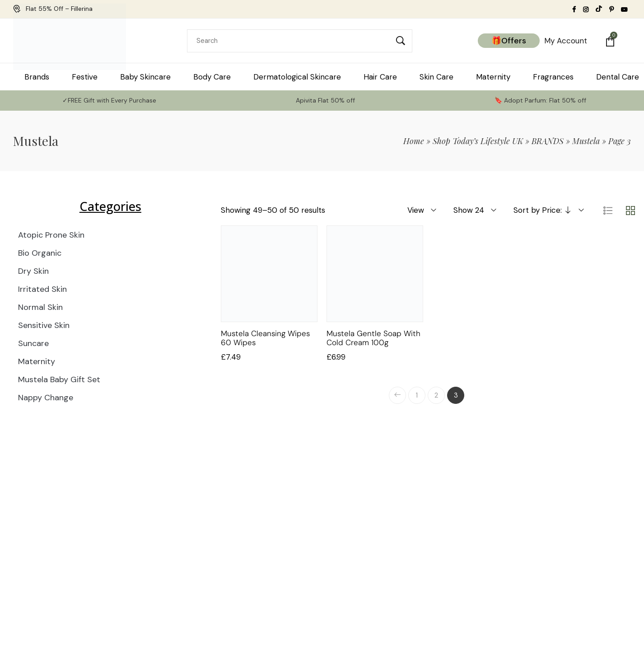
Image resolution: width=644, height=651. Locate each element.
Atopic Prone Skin (51, 235)
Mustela (586, 141)
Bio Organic (40, 253)
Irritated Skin (42, 289)
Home (414, 141)
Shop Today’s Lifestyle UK (478, 141)
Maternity (37, 361)
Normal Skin (40, 307)
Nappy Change (46, 398)
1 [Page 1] (417, 395)
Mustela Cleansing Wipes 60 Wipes (265, 338)
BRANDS (548, 141)
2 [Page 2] (436, 395)
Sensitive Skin (44, 325)
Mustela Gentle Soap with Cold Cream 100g (373, 338)
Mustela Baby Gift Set (59, 379)
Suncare (33, 343)
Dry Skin (33, 271)
